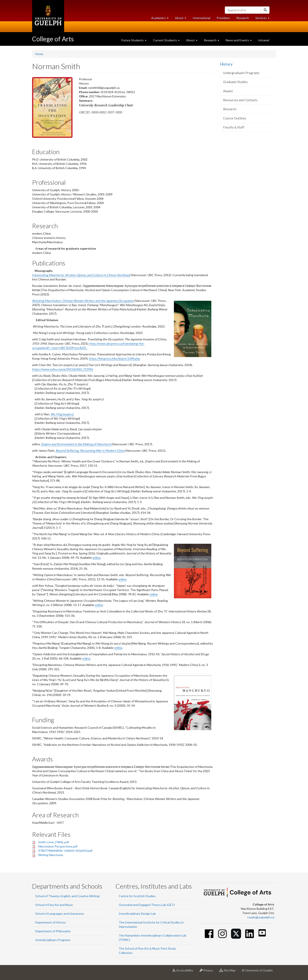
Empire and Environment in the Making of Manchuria (76, 444)
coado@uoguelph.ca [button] (261, 917)
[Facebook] (209, 934)
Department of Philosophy (53, 931)
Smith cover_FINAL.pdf (54, 842)
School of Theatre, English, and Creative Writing (67, 896)
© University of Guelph (257, 970)
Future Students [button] (134, 40)
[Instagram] (223, 934)
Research (244, 19)
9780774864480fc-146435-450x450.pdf (65, 851)
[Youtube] (262, 933)
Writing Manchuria (51, 855)
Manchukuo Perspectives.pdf (58, 846)
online (96, 558)
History (226, 64)
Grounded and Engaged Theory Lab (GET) (147, 905)
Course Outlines (235, 118)
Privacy (208, 972)
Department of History (50, 922)
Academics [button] (161, 19)
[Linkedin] (250, 934)
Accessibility (184, 972)
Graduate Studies (235, 82)
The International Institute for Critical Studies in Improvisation (151, 924)
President (223, 18)
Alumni (228, 91)
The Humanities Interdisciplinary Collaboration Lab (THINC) (153, 938)
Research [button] (212, 40)
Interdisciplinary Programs (53, 940)
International (201, 18)
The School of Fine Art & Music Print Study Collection (147, 951)
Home (39, 54)
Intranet (264, 40)
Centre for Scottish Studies (137, 896)
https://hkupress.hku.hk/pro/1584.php (115, 358)
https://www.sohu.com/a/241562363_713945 (63, 369)
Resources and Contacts (240, 100)
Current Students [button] (166, 40)
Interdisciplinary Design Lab (137, 914)
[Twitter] (236, 934)
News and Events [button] (239, 40)
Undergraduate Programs (241, 73)
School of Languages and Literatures (60, 914)
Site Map (229, 972)
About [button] (182, 19)
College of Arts (53, 39)
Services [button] (264, 19)
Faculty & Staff (234, 127)
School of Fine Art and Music (54, 905)
